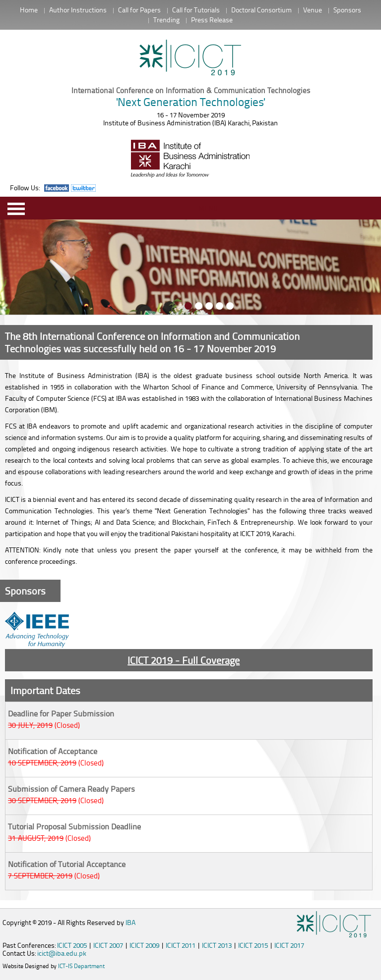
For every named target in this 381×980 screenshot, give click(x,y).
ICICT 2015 (253, 945)
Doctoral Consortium (261, 10)
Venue (313, 10)
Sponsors (347, 10)
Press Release (212, 20)
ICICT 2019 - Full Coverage (184, 660)
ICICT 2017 (289, 945)
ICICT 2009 (144, 945)
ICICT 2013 (217, 945)
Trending (166, 20)
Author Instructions (78, 10)
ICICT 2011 (181, 945)
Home (29, 10)
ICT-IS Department (81, 966)
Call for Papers (139, 10)
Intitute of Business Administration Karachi (190, 58)
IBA (130, 922)
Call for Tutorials (196, 10)
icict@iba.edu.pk (62, 953)
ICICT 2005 (72, 945)
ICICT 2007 (108, 945)
